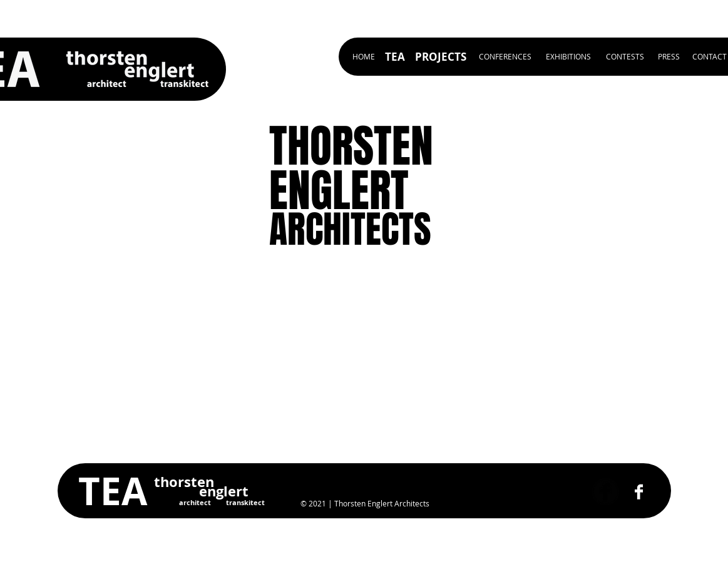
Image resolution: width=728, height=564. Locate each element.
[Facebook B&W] (639, 492)
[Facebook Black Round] (606, 492)
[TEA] (395, 57)
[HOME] (364, 57)
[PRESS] (669, 57)
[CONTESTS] (625, 57)
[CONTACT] (710, 57)
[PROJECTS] (441, 57)
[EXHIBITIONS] (568, 57)
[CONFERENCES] (505, 57)
